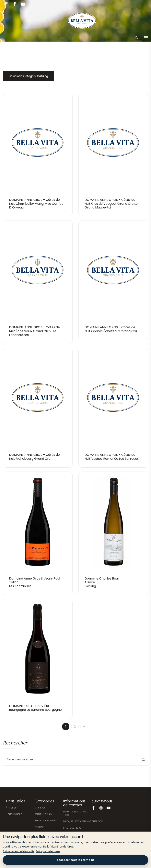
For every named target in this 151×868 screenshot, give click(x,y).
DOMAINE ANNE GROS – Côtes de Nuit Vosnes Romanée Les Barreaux (112, 457)
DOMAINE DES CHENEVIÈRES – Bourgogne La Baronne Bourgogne (35, 708)
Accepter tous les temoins (75, 860)
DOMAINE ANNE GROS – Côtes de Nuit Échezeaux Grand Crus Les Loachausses (34, 331)
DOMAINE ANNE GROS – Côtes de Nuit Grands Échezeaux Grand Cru (111, 329)
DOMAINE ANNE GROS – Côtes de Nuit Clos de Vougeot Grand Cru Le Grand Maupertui (111, 203)
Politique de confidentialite (19, 851)
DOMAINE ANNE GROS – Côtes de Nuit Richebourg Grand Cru (34, 457)
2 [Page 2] (75, 727)
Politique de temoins (48, 851)
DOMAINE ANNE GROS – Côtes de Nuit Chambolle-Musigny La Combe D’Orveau (36, 203)
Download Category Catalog (28, 76)
